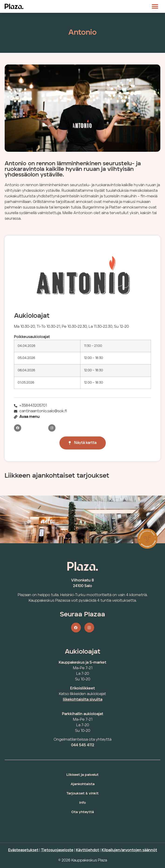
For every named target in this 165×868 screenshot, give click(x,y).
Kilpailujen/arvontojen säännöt (129, 850)
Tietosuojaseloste (57, 850)
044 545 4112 (83, 745)
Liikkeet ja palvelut (82, 775)
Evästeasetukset (23, 850)
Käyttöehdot (88, 850)
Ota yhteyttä (83, 812)
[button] (155, 6)
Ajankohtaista (83, 784)
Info (82, 803)
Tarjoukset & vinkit (82, 794)
